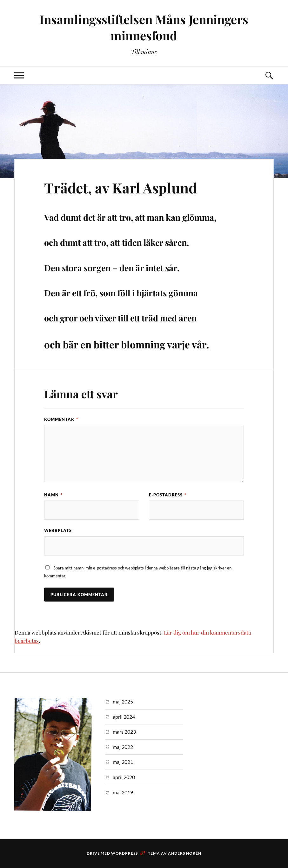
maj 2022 (123, 747)
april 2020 (124, 777)
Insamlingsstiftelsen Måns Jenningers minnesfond (144, 27)
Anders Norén (185, 853)
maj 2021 (123, 762)
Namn (53, 495)
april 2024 (124, 717)
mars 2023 (124, 732)
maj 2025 (123, 701)
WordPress (124, 853)
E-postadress (168, 495)
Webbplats (58, 530)
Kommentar (61, 419)
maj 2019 (123, 792)
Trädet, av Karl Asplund (121, 188)
